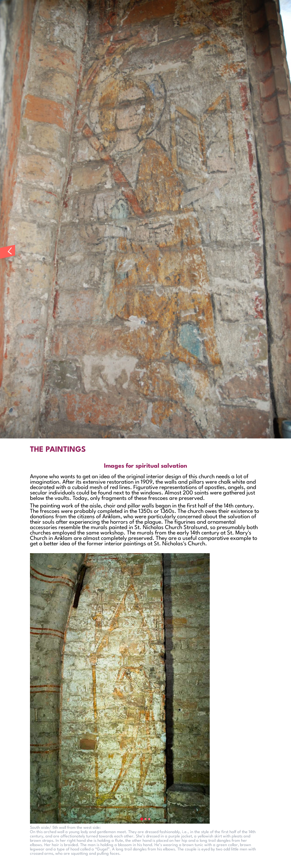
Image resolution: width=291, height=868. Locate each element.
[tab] (142, 819)
